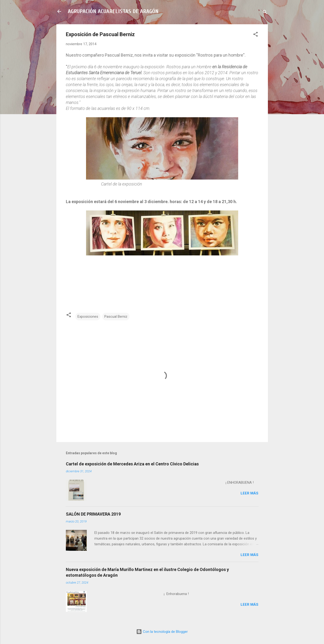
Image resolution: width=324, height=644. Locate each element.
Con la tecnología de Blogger (162, 632)
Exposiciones (88, 317)
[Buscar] (265, 13)
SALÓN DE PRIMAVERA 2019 (93, 514)
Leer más (249, 493)
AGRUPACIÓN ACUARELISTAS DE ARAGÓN (113, 11)
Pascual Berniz (116, 317)
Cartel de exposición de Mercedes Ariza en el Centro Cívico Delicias (132, 464)
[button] (256, 35)
